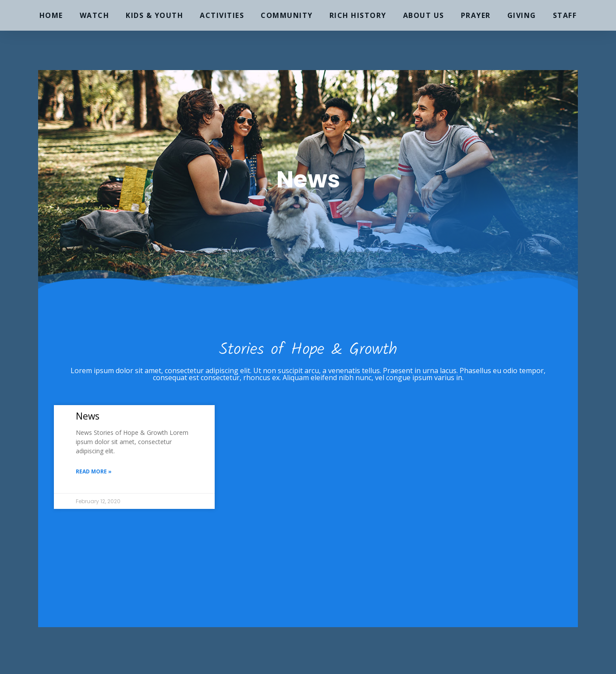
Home (51, 15)
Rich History (358, 15)
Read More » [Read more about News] (94, 471)
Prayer (476, 15)
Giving (522, 15)
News (88, 416)
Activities (222, 15)
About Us (424, 15)
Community (287, 15)
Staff (565, 15)
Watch (95, 15)
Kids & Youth (154, 15)
